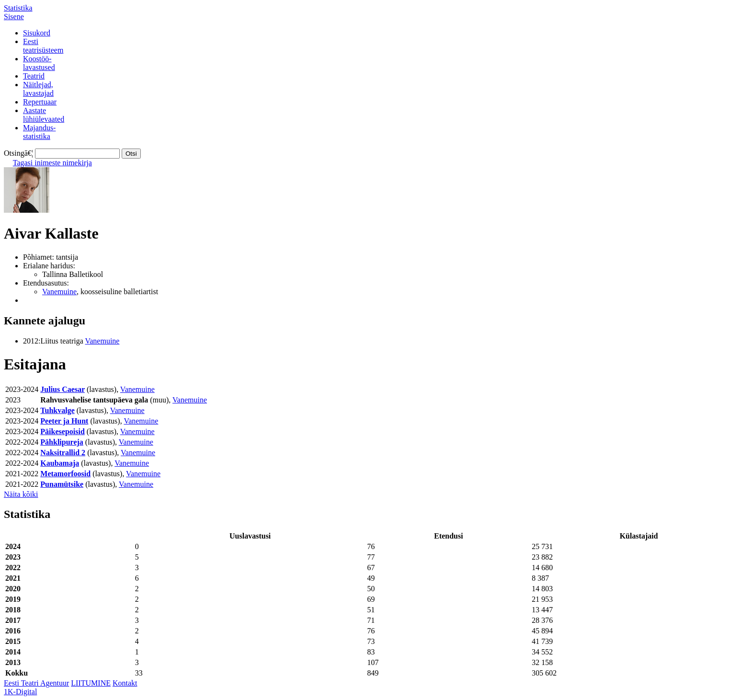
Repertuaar (40, 102)
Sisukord (37, 33)
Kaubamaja (60, 463)
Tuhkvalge (57, 410)
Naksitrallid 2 (63, 453)
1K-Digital (20, 692)
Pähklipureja (62, 442)
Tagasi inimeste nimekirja (52, 163)
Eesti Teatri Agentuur (36, 683)
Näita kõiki (21, 494)
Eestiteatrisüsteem (43, 46)
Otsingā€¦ (18, 153)
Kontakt (125, 683)
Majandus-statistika (39, 132)
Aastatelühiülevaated (44, 115)
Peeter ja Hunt (64, 421)
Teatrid (34, 76)
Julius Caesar (63, 389)
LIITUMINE (91, 683)
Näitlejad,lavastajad (38, 89)
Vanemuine (59, 292)
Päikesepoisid (62, 431)
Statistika (18, 8)
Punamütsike (62, 484)
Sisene (14, 17)
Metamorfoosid (65, 474)
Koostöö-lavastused (39, 63)
